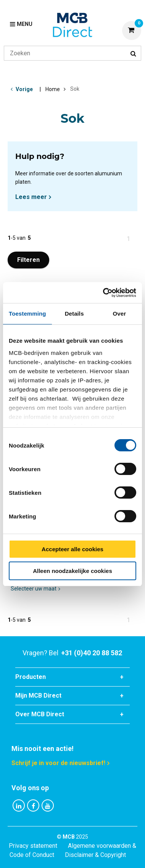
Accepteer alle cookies (72, 549)
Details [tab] (74, 314)
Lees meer (31, 197)
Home (53, 89)
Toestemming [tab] (27, 314)
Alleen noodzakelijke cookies (72, 571)
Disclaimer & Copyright (95, 855)
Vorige (24, 89)
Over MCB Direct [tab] (40, 714)
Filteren (28, 260)
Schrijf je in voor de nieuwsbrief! (58, 763)
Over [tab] (120, 314)
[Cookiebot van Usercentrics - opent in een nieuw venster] (104, 293)
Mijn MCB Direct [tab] (38, 696)
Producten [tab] (31, 677)
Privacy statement (33, 846)
